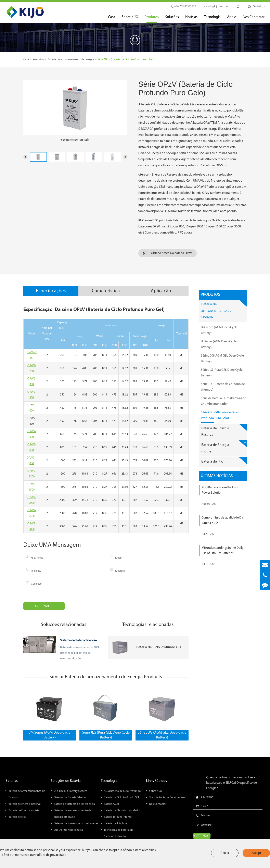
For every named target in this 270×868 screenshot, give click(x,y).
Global (257, 7)
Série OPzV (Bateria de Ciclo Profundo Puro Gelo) (126, 59)
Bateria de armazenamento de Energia (71, 59)
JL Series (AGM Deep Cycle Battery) (219, 346)
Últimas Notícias (217, 476)
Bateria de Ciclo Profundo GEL (159, 647)
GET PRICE (44, 606)
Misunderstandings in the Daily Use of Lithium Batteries (223, 551)
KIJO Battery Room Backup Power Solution (220, 490)
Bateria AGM (111, 804)
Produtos (152, 19)
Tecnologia (212, 19)
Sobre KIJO (130, 19)
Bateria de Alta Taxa (115, 824)
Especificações (51, 291)
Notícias (191, 19)
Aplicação (161, 291)
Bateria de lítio (224, 460)
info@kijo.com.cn (216, 7)
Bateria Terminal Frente (118, 817)
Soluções (172, 19)
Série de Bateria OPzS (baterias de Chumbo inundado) (223, 402)
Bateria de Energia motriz (224, 447)
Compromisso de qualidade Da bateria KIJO (222, 520)
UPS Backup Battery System (70, 791)
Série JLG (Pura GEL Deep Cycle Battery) (106, 735)
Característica (106, 291)
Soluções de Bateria (66, 781)
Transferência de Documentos (167, 798)
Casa (112, 19)
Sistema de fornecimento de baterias (76, 824)
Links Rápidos (156, 781)
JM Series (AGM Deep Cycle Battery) (50, 735)
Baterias (12, 781)
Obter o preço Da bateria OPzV (168, 253)
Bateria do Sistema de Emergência (74, 804)
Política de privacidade (51, 855)
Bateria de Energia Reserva (224, 430)
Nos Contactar (254, 19)
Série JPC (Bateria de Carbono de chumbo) (223, 388)
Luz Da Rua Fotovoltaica (68, 830)
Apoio (232, 19)
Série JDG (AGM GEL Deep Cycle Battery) (162, 735)
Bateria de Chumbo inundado (122, 811)
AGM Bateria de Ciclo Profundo (122, 791)
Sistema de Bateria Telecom (78, 641)
